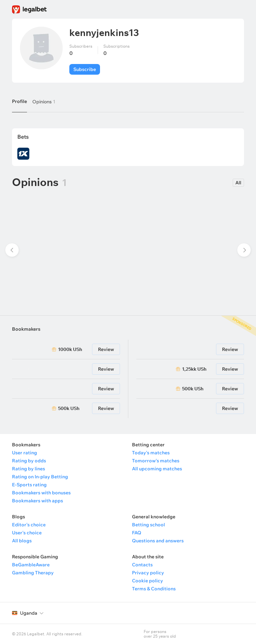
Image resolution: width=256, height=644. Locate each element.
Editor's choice (29, 525)
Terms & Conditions (154, 589)
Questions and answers (158, 541)
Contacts (142, 565)
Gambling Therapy (33, 573)
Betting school (148, 525)
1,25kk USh (194, 369)
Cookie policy (147, 581)
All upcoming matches (157, 469)
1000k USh (70, 349)
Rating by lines (28, 469)
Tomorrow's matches (156, 461)
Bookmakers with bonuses (41, 493)
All (238, 183)
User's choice (27, 533)
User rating (24, 453)
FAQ (137, 533)
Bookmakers (26, 329)
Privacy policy (148, 573)
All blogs (22, 541)
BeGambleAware (31, 565)
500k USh (69, 408)
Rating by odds (29, 461)
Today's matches (151, 453)
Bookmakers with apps (37, 501)
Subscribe (85, 69)
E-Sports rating (29, 485)
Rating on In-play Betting (40, 477)
